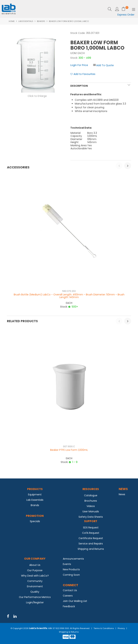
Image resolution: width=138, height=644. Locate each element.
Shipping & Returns (69, 632)
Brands (35, 505)
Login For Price (79, 65)
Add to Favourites (84, 74)
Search (110, 9)
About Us (35, 565)
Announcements (73, 559)
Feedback (69, 606)
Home (12, 21)
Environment (35, 586)
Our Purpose (35, 570)
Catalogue (91, 495)
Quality (35, 592)
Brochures (91, 501)
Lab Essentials (26, 21)
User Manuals (91, 511)
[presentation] (119, 166)
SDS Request (91, 528)
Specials (35, 521)
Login (117, 9)
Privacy (121, 628)
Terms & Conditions (104, 628)
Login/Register (35, 602)
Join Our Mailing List (75, 601)
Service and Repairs (91, 544)
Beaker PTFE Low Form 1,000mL (69, 450)
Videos (91, 506)
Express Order (126, 15)
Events (67, 564)
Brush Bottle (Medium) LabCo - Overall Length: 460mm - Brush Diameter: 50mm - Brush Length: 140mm (69, 296)
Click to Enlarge (37, 96)
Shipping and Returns (91, 549)
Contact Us (70, 590)
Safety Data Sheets (91, 517)
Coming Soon (71, 575)
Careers (68, 596)
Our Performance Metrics (35, 597)
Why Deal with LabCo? (35, 576)
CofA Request (91, 533)
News (122, 494)
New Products (71, 569)
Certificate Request (91, 538)
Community (35, 581)
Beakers (41, 21)
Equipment (35, 495)
